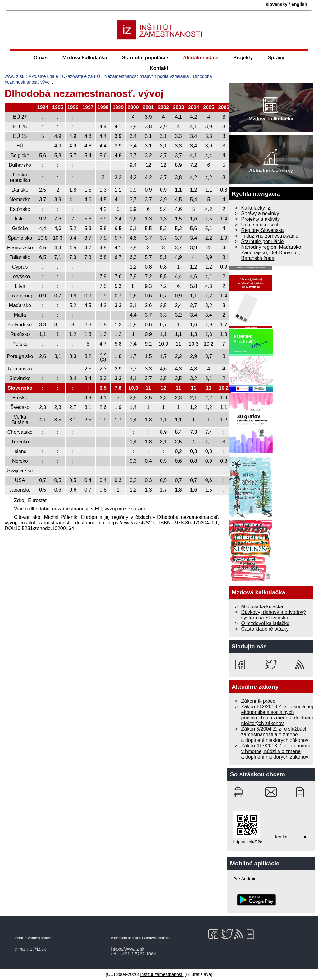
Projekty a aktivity (261, 219)
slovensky (277, 4)
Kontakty (119, 938)
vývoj (110, 509)
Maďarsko (290, 247)
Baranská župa (258, 258)
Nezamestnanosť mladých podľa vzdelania (147, 76)
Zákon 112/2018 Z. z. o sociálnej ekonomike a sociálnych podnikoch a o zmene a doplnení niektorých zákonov (277, 715)
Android (249, 879)
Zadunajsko (254, 253)
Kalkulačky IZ (256, 208)
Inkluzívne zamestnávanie (270, 236)
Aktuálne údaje (201, 58)
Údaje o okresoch (261, 225)
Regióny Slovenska (263, 230)
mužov (124, 509)
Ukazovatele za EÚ (81, 76)
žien (142, 509)
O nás (40, 58)
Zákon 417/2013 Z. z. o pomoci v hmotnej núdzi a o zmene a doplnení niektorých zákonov (276, 751)
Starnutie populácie (145, 58)
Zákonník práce (258, 701)
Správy (276, 58)
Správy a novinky (260, 213)
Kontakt (159, 68)
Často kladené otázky (265, 629)
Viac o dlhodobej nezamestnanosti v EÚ (58, 509)
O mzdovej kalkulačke (266, 623)
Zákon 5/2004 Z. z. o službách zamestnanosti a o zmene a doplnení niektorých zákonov (275, 735)
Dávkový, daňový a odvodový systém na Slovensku (274, 615)
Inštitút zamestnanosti (162, 974)
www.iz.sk (14, 76)
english (299, 4)
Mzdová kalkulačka (85, 58)
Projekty (243, 58)
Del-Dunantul (284, 253)
